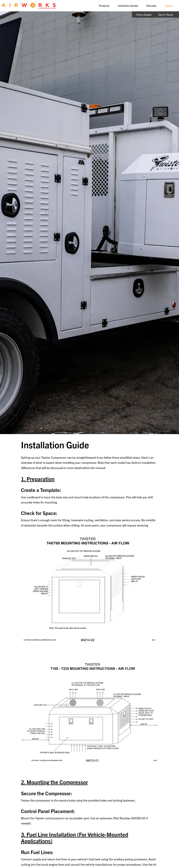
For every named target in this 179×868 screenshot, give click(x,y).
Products (104, 6)
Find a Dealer (144, 15)
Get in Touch (166, 15)
